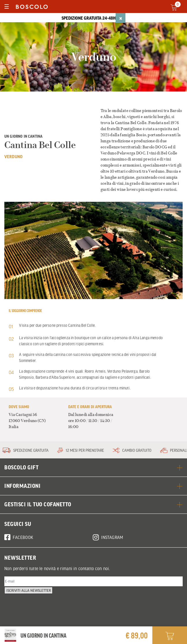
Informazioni (93, 486)
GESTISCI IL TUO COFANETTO (93, 504)
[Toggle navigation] (7, 6)
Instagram (108, 536)
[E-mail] (93, 582)
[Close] (121, 18)
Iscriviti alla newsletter (31, 597)
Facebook (19, 536)
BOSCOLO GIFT (93, 467)
